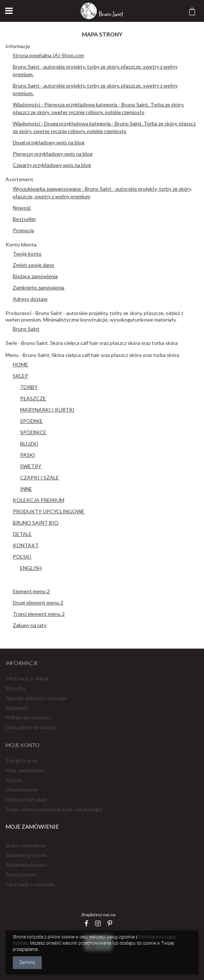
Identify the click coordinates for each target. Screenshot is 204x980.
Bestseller (24, 219)
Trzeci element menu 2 (39, 614)
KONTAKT (26, 545)
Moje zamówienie (32, 827)
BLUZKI (29, 444)
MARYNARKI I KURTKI (47, 410)
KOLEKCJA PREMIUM (39, 500)
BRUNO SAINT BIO (36, 523)
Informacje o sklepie (27, 678)
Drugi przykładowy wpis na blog (49, 142)
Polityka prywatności (28, 717)
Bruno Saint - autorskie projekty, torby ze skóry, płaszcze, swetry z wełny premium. (95, 70)
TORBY (29, 387)
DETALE (22, 534)
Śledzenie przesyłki (26, 855)
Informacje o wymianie (30, 884)
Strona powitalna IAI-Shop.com (48, 55)
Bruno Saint (26, 329)
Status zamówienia (26, 845)
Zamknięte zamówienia (39, 287)
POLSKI (22, 557)
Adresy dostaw (30, 299)
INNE (26, 489)
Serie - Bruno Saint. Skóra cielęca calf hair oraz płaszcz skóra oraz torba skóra (92, 343)
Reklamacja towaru (26, 865)
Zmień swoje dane (33, 265)
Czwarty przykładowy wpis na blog (52, 165)
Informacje (18, 46)
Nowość (22, 208)
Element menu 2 (31, 591)
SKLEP (20, 376)
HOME (20, 364)
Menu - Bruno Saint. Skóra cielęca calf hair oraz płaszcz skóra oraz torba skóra (92, 355)
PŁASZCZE (33, 398)
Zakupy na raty (30, 625)
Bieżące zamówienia (35, 276)
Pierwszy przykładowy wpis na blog (53, 154)
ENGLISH (31, 568)
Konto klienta (21, 244)
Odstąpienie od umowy (31, 727)
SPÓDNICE (33, 432)
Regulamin (17, 708)
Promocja (23, 230)
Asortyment (19, 179)
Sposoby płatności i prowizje (36, 698)
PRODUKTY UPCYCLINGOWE (49, 511)
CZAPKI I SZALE (39, 477)
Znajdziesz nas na (98, 915)
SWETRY (31, 466)
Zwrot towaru (21, 875)
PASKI (28, 455)
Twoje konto (27, 254)
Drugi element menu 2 (38, 602)
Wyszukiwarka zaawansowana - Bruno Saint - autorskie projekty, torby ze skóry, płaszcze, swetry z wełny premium (102, 192)
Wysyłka (15, 688)
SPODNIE (31, 421)
